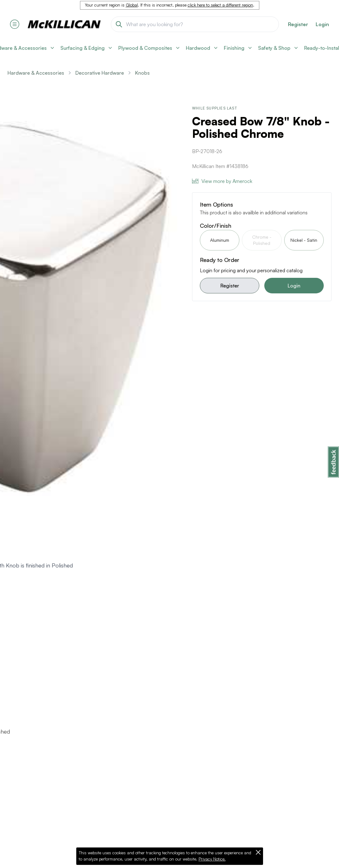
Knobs (142, 73)
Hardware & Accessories (36, 73)
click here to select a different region (220, 5)
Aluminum (220, 240)
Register (230, 286)
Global (132, 5)
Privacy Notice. (212, 859)
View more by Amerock (222, 181)
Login (322, 24)
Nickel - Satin (304, 240)
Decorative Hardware (100, 73)
